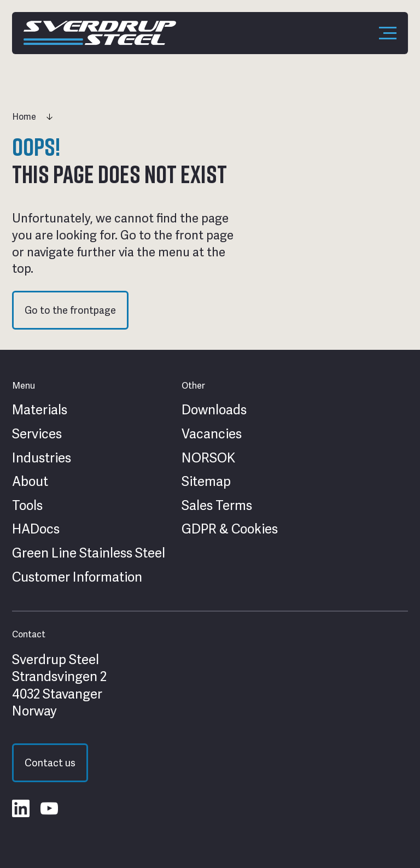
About (30, 482)
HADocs (36, 529)
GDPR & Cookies (230, 529)
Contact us (50, 763)
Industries (42, 458)
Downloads (214, 410)
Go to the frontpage (70, 310)
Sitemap (206, 482)
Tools (27, 506)
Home (24, 117)
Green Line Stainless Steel (89, 553)
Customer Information (77, 577)
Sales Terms (217, 506)
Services (37, 434)
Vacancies (212, 434)
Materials (40, 410)
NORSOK (208, 458)
